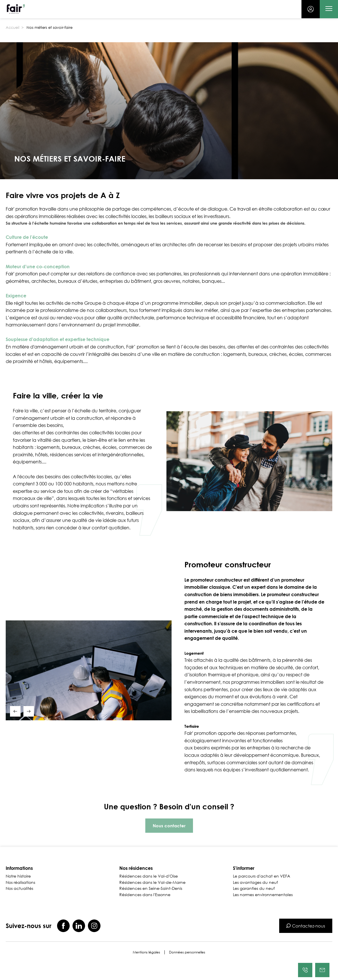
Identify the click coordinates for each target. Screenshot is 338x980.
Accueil (13, 28)
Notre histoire (18, 876)
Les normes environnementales (263, 895)
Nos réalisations (20, 882)
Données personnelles (187, 952)
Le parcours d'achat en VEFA (261, 876)
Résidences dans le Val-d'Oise (149, 876)
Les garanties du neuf (254, 888)
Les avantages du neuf (255, 882)
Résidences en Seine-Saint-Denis (151, 888)
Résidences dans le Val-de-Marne (152, 882)
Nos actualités (19, 888)
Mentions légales (146, 952)
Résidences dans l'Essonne (145, 895)
